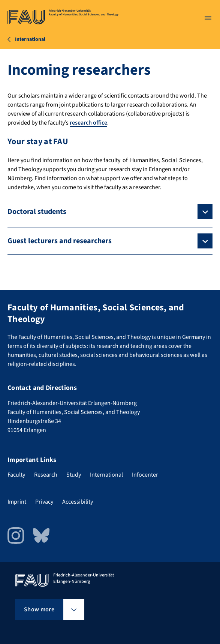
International (106, 475)
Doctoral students (37, 212)
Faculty (16, 475)
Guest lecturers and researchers (60, 241)
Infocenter (145, 475)
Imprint (17, 502)
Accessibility (78, 502)
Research (46, 475)
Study (74, 475)
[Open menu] (208, 18)
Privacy (44, 502)
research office (88, 123)
